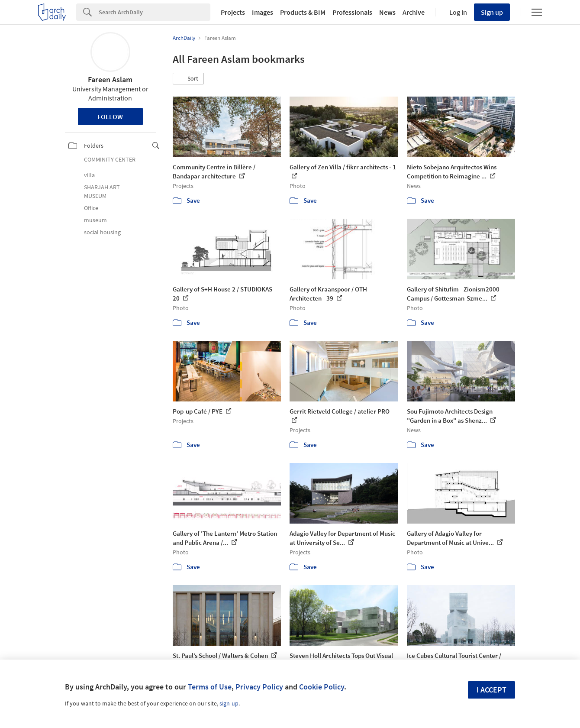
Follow (110, 116)
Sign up (492, 12)
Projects (233, 12)
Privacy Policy (259, 687)
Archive (414, 12)
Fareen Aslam (110, 79)
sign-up (229, 703)
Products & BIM (303, 12)
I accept (491, 690)
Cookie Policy (322, 687)
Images (263, 12)
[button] (188, 79)
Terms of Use (210, 687)
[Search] (155, 12)
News (387, 12)
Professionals (352, 12)
